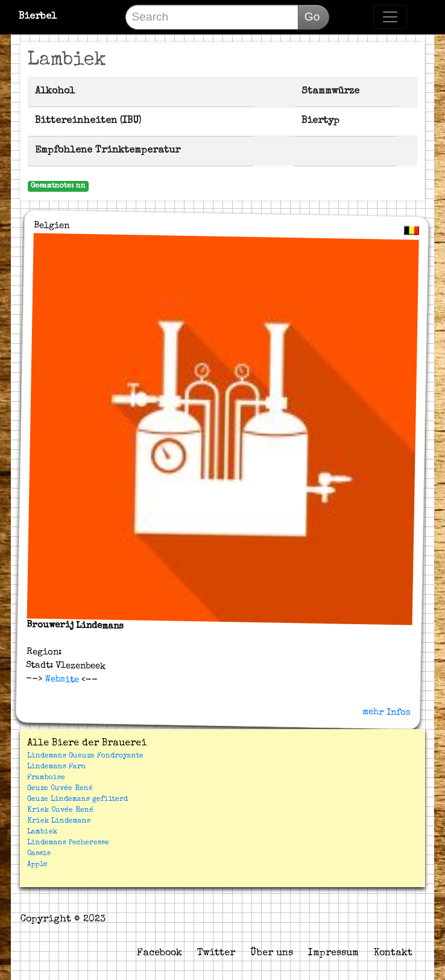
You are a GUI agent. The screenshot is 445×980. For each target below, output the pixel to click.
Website (61, 679)
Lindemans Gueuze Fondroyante (85, 756)
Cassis (39, 854)
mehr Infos (387, 712)
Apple (37, 865)
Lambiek (42, 832)
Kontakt (393, 953)
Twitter (216, 953)
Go (312, 17)
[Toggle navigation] (390, 17)
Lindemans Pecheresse (68, 843)
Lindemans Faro (56, 767)
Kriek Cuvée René (60, 811)
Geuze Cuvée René (60, 789)
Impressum (333, 953)
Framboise (46, 778)
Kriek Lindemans (59, 821)
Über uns (272, 953)
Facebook (159, 953)
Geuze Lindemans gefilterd (77, 800)
